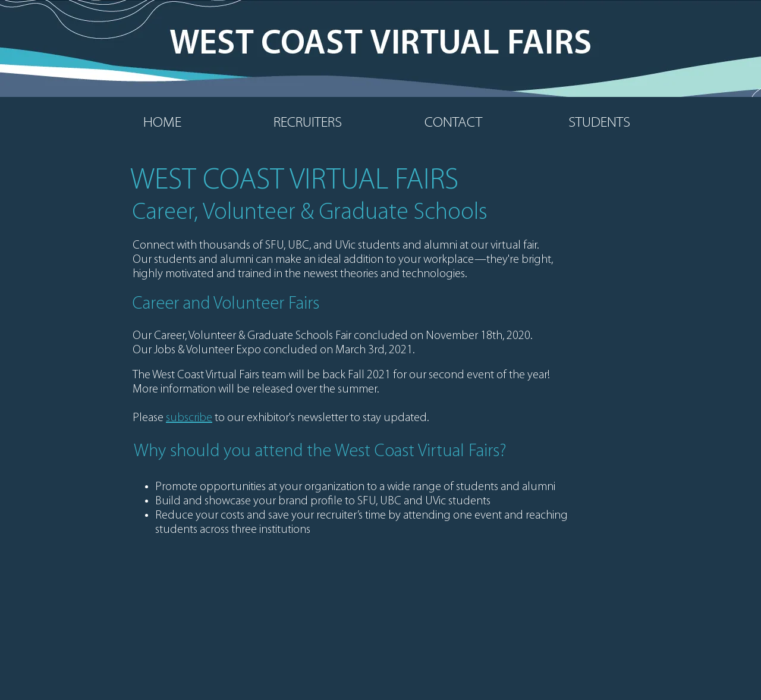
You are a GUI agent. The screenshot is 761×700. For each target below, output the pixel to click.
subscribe (189, 418)
